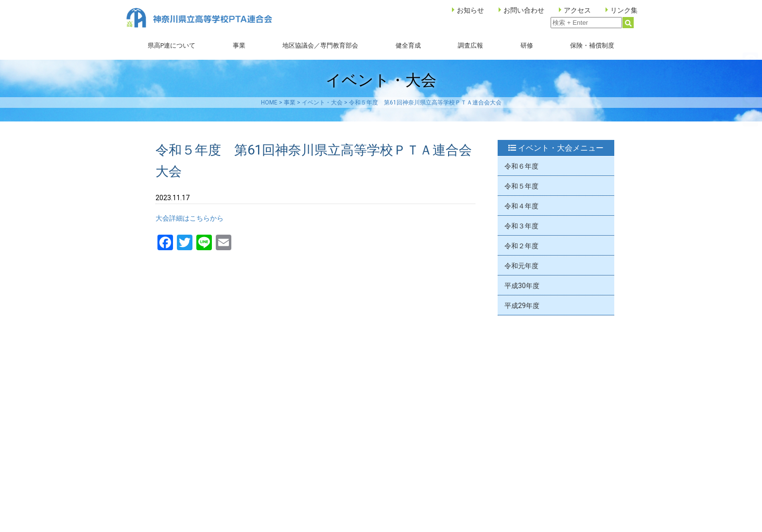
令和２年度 (521, 246)
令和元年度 (521, 266)
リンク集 (624, 10)
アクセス (577, 10)
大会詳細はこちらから (190, 218)
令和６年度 (521, 166)
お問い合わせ (524, 10)
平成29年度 (522, 306)
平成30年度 (522, 286)
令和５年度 (521, 186)
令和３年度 (521, 226)
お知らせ (470, 10)
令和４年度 (521, 206)
